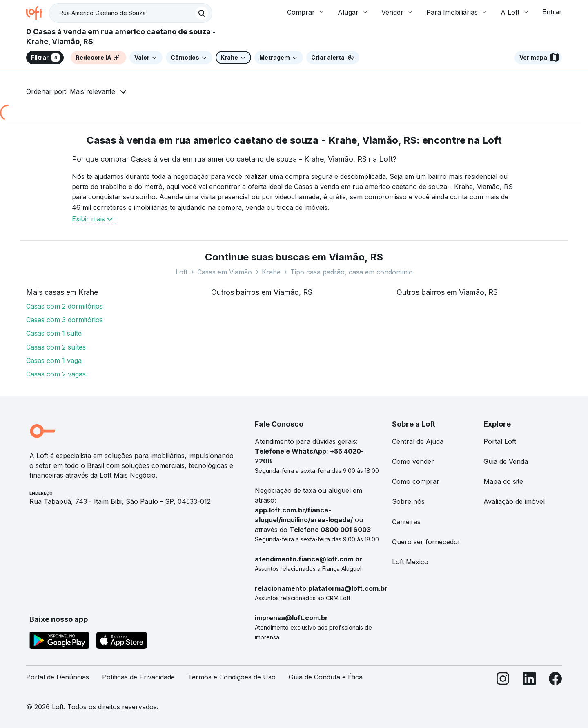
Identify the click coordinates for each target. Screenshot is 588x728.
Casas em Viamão (225, 272)
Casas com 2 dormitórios (65, 306)
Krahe (271, 272)
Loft (182, 272)
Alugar (353, 12)
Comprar (306, 12)
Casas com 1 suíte (54, 333)
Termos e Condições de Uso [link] (232, 677)
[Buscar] (202, 13)
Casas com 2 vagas (56, 374)
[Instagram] (503, 680)
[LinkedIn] (529, 680)
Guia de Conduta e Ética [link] (326, 677)
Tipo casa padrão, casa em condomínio (352, 272)
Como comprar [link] (416, 481)
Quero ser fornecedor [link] (426, 542)
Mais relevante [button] (92, 91)
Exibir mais (93, 219)
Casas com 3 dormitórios (65, 320)
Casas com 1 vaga (54, 361)
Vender (397, 12)
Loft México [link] (410, 562)
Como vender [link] (413, 461)
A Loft (515, 12)
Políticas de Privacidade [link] (138, 677)
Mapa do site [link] (503, 481)
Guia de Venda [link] (506, 461)
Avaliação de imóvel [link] (514, 501)
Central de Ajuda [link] (418, 441)
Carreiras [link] (406, 522)
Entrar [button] (552, 12)
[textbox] (131, 13)
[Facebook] (555, 680)
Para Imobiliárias (457, 12)
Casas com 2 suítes (56, 347)
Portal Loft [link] (500, 441)
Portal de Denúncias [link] (58, 677)
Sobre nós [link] (408, 501)
